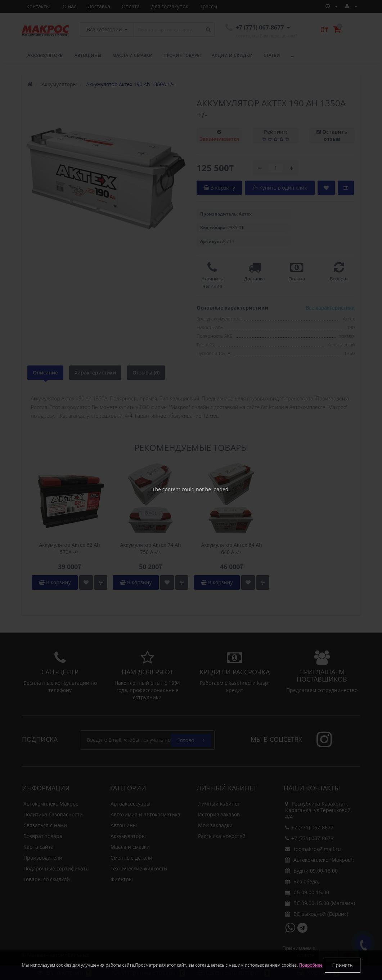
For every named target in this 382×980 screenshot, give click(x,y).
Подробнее (311, 965)
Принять (343, 965)
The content (166, 489)
